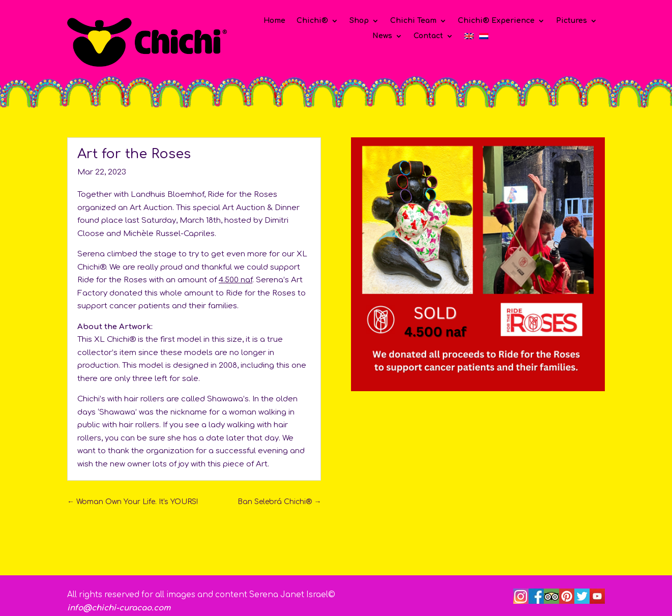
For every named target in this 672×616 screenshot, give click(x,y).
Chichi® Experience (496, 21)
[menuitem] (469, 38)
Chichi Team (413, 21)
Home (274, 21)
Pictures (572, 21)
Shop (359, 21)
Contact (428, 36)
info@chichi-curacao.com (119, 608)
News (382, 36)
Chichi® (312, 21)
